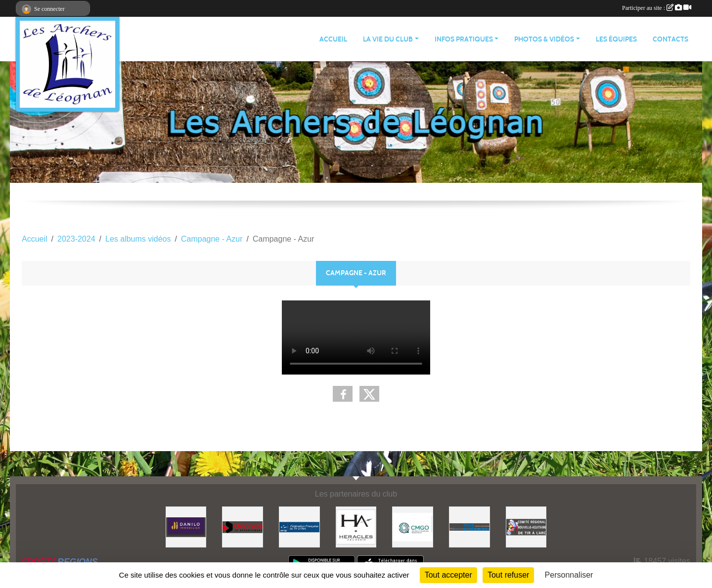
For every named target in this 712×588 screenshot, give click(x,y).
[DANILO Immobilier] (186, 526)
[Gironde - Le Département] (243, 526)
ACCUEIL (333, 39)
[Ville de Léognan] (469, 526)
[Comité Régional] (526, 526)
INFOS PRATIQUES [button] (464, 39)
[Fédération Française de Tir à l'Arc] (299, 526)
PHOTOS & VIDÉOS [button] (544, 39)
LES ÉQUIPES (616, 39)
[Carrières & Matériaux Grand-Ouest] (413, 526)
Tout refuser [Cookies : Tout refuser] (508, 575)
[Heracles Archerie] (356, 526)
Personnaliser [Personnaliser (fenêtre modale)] (569, 575)
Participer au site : (657, 8)
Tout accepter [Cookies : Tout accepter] (448, 575)
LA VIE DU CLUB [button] (388, 39)
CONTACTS (670, 39)
